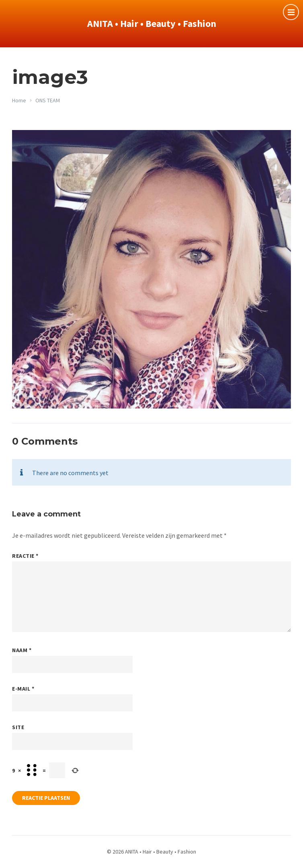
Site (18, 727)
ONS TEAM (48, 100)
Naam (22, 650)
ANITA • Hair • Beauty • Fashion (152, 23)
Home (19, 100)
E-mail (23, 689)
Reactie (25, 556)
